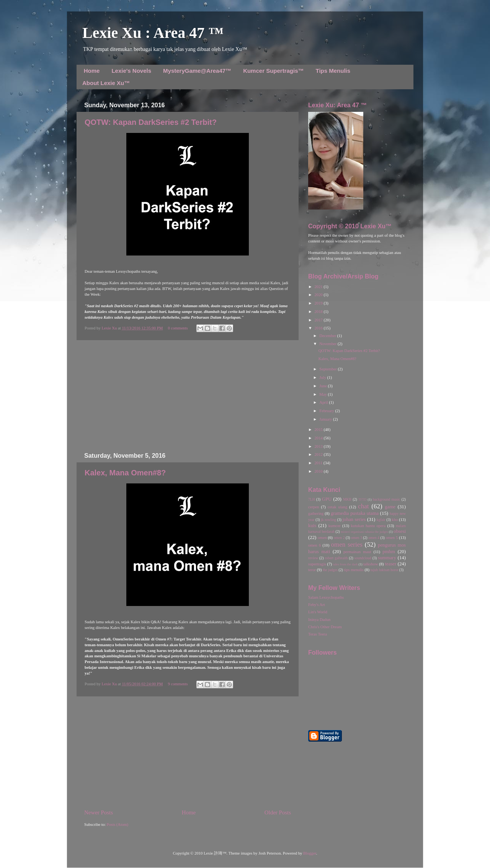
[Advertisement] (188, 396)
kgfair (381, 520)
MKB (347, 499)
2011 (319, 463)
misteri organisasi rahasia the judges (364, 532)
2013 (319, 446)
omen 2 (339, 538)
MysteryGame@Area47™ (197, 71)
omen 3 (357, 538)
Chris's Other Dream (325, 627)
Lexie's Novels (131, 71)
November (328, 344)
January (326, 419)
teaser (390, 564)
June (323, 386)
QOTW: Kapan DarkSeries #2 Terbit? (151, 122)
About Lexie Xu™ (106, 83)
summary (387, 558)
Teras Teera (318, 634)
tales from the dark (345, 564)
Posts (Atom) (118, 825)
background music (387, 499)
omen (322, 538)
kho (395, 520)
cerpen (314, 507)
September (328, 369)
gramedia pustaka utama (355, 513)
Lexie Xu (110, 328)
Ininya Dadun (319, 620)
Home (92, 71)
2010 (319, 471)
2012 (319, 454)
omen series (347, 545)
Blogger (310, 853)
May (323, 394)
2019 (319, 303)
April (324, 402)
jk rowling (328, 520)
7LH (312, 499)
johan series (354, 519)
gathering (316, 513)
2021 (319, 287)
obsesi (400, 531)
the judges (330, 570)
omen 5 (392, 538)
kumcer (335, 526)
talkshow (371, 564)
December (328, 336)
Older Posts (278, 812)
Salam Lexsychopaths (326, 597)
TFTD (362, 500)
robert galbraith (336, 558)
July (323, 377)
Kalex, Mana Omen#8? (125, 473)
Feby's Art (317, 605)
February (327, 411)
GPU (327, 499)
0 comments (178, 328)
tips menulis (354, 570)
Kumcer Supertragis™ (273, 71)
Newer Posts (99, 812)
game (390, 507)
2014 (319, 438)
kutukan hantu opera (368, 526)
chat (363, 506)
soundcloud (363, 558)
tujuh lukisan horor (385, 570)
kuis (312, 526)
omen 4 (374, 538)
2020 (319, 295)
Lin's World (318, 612)
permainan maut (357, 552)
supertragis (317, 564)
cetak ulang (337, 507)
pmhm (389, 552)
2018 (319, 312)
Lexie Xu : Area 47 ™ (153, 33)
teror (312, 570)
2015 (319, 430)
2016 (319, 328)
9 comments (178, 684)
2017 (319, 320)
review (313, 558)
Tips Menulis (333, 71)
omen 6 (314, 545)
